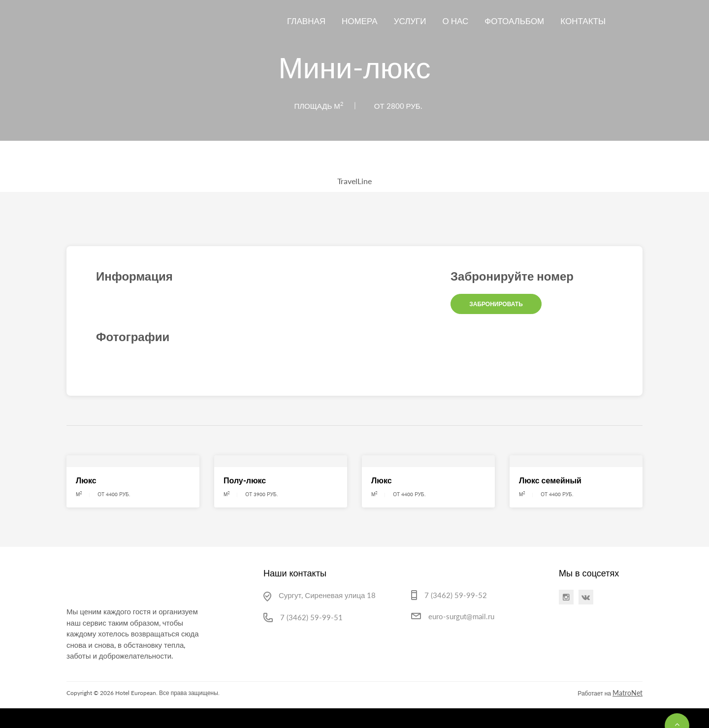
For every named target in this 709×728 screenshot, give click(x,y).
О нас (456, 21)
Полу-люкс (245, 480)
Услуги (410, 21)
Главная (306, 21)
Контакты (583, 21)
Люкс (86, 480)
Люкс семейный (550, 480)
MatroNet (628, 693)
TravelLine (354, 181)
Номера (360, 21)
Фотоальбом (514, 21)
